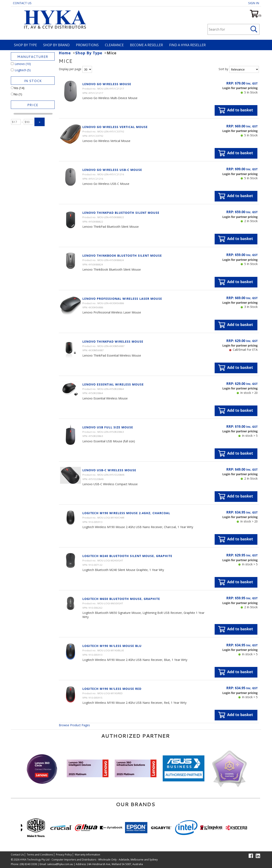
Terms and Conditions (40, 855)
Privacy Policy (64, 855)
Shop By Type (25, 45)
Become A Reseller (146, 45)
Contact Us (22, 3)
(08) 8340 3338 (28, 864)
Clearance (114, 45)
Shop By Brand (56, 45)
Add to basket (236, 110)
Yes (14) (18, 88)
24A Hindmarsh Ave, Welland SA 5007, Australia (115, 864)
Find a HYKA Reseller (187, 45)
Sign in (254, 3)
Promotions (87, 45)
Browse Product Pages (74, 725)
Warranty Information (87, 855)
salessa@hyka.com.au (60, 864)
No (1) (16, 94)
